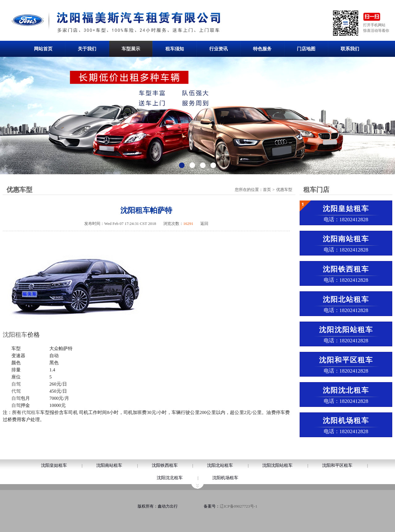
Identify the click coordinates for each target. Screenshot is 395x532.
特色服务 (262, 49)
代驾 (16, 391)
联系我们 (350, 49)
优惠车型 (284, 190)
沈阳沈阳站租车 (277, 465)
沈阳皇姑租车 (54, 465)
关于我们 (87, 49)
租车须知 (175, 49)
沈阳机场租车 (225, 478)
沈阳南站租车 (109, 465)
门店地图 (306, 49)
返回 (204, 224)
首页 (267, 190)
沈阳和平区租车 (337, 465)
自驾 (16, 384)
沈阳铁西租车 (165, 465)
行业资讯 (218, 49)
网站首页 (43, 49)
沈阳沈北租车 (170, 478)
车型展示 (131, 49)
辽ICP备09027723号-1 (239, 506)
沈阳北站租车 (220, 465)
